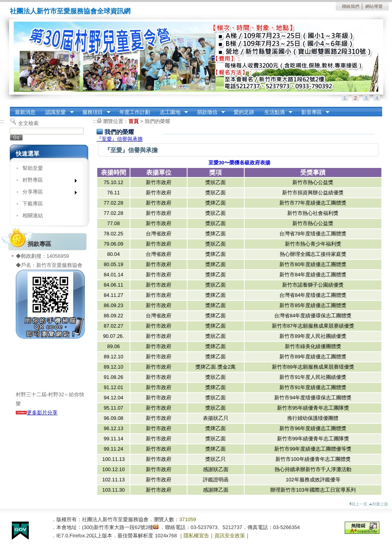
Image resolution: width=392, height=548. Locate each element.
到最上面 (378, 504)
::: (12, 109)
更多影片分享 (37, 413)
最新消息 (25, 112)
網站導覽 (374, 6)
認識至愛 (57, 112)
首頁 (134, 121)
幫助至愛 (33, 168)
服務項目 (94, 112)
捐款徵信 (208, 112)
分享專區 (47, 193)
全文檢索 (28, 123)
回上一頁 (358, 504)
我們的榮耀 (157, 121)
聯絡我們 (351, 6)
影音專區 (313, 112)
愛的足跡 (244, 112)
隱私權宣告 (196, 536)
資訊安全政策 (230, 536)
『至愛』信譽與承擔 (120, 139)
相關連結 (33, 215)
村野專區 (47, 182)
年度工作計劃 (135, 112)
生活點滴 (276, 112)
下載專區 (33, 204)
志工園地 (171, 112)
